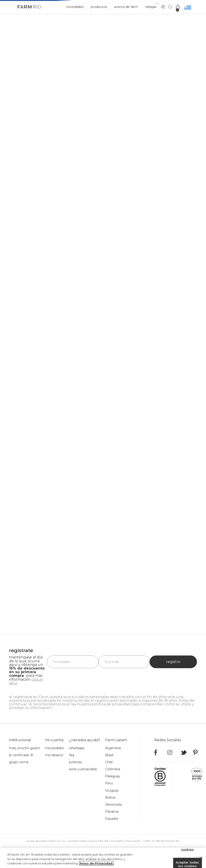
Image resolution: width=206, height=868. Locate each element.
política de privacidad (111, 704)
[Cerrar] (201, 858)
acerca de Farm (126, 7)
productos (99, 7)
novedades (75, 7)
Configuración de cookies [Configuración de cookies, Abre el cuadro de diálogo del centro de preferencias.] (187, 848)
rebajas (151, 7)
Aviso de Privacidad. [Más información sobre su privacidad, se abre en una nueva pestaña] (96, 863)
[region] (103, 858)
